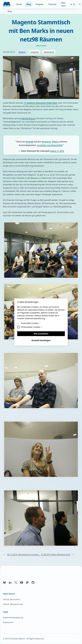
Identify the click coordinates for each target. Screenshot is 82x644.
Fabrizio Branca (28, 118)
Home (19, 4)
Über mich (63, 4)
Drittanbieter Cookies (32, 327)
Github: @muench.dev (13, 604)
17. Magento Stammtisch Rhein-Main (41, 103)
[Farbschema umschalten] (74, 4)
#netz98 (29, 142)
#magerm (46, 142)
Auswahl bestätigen (41, 340)
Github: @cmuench (12, 599)
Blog (29, 4)
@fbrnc (55, 142)
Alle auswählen (41, 334)
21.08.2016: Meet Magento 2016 (58, 554)
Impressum (8, 622)
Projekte (40, 4)
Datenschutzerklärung (13, 618)
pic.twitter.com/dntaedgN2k (50, 145)
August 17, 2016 (57, 151)
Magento (22, 52)
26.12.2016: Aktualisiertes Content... (22, 554)
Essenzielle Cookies (31, 323)
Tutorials (52, 4)
